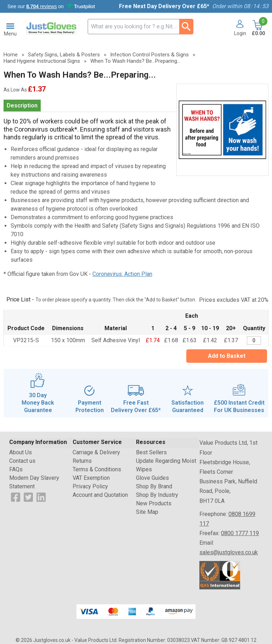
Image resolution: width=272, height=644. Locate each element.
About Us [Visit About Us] (21, 452)
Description (22, 106)
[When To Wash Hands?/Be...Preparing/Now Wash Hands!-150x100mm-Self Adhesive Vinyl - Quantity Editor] (254, 341)
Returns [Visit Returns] (82, 461)
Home (11, 55)
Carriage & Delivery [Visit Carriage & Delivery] (96, 452)
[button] (237, 29)
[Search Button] (186, 27)
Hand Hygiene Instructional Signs (42, 61)
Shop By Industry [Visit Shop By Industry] (157, 495)
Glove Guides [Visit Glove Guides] (152, 478)
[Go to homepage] (52, 29)
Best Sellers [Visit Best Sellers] (151, 452)
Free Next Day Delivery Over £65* (164, 6)
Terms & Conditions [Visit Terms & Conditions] (97, 469)
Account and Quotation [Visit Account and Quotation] (100, 495)
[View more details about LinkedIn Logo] (41, 497)
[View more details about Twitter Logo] (28, 497)
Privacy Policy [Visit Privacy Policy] (90, 486)
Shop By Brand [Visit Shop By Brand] (154, 486)
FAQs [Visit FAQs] (16, 469)
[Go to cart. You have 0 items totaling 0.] (258, 29)
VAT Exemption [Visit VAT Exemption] (91, 478)
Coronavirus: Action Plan (122, 274)
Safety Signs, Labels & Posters (64, 55)
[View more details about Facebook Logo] (16, 497)
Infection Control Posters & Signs (149, 55)
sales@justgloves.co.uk (229, 552)
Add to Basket (227, 356)
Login (240, 33)
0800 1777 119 (240, 533)
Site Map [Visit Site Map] (147, 512)
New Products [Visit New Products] (154, 503)
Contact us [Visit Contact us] (22, 461)
